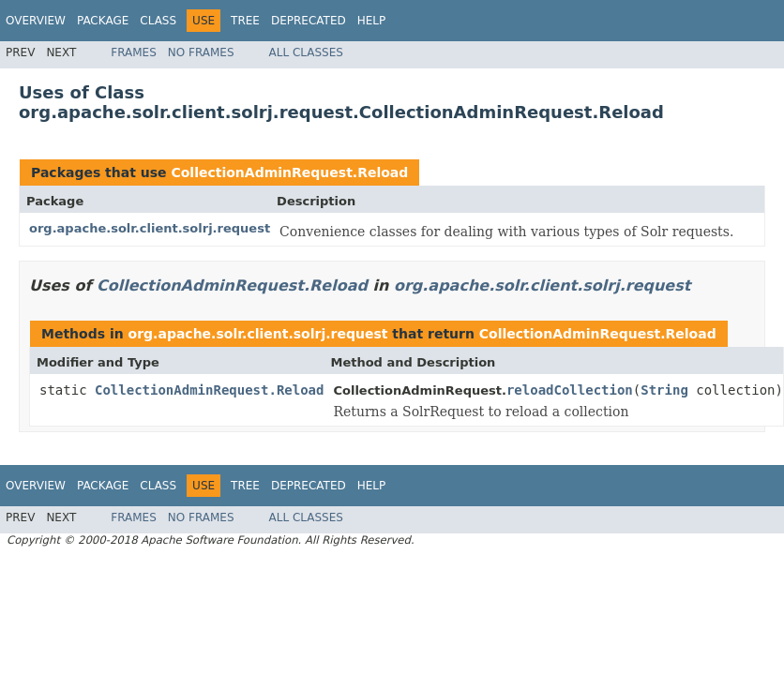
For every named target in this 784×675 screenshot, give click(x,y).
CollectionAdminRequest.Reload (289, 172)
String (664, 390)
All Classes (306, 52)
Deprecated (309, 21)
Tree (245, 21)
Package (103, 21)
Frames (134, 52)
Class (158, 21)
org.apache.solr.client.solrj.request (150, 228)
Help (372, 21)
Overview (36, 21)
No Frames (201, 52)
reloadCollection (570, 390)
